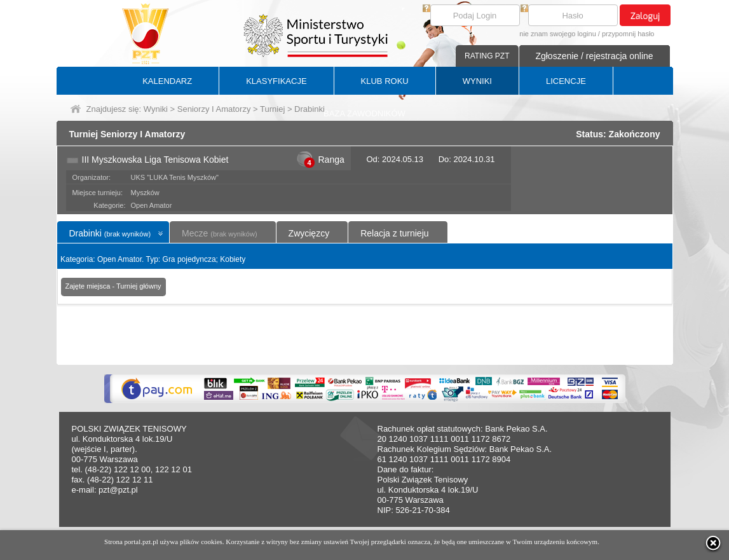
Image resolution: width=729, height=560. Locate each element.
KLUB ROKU (385, 81)
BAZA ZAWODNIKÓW (364, 113)
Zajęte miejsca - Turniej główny (113, 286)
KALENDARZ (167, 81)
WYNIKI (477, 81)
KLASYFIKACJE (276, 81)
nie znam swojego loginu (557, 34)
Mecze (219, 233)
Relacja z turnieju (394, 233)
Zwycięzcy (309, 233)
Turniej (272, 109)
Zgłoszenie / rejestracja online (594, 56)
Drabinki (110, 233)
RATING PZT (487, 56)
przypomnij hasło (628, 34)
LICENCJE (566, 81)
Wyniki (156, 109)
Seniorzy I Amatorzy (214, 109)
